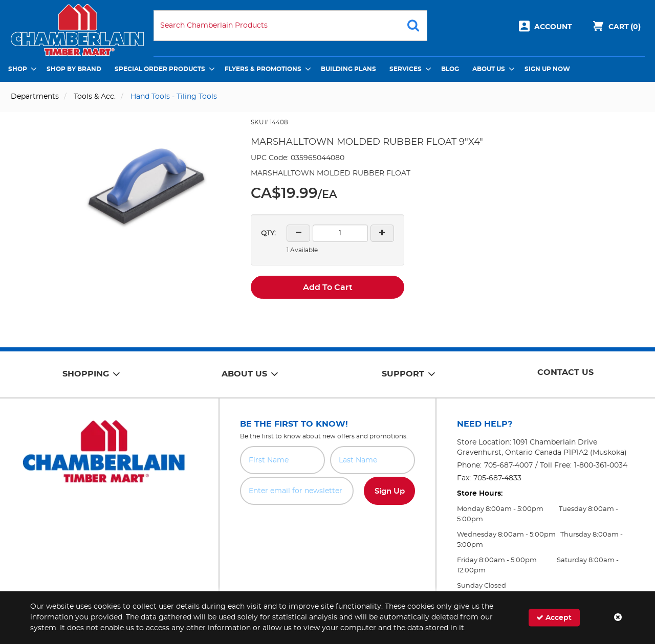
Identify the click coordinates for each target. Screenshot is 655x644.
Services (406, 69)
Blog (450, 69)
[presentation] (327, 527)
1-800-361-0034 (601, 465)
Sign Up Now (547, 69)
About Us (489, 69)
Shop (18, 69)
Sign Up (390, 491)
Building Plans (348, 69)
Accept (554, 618)
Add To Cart (328, 287)
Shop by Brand (74, 69)
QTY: (268, 234)
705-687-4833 (497, 478)
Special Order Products (160, 69)
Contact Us (565, 372)
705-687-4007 (508, 465)
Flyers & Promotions (263, 69)
